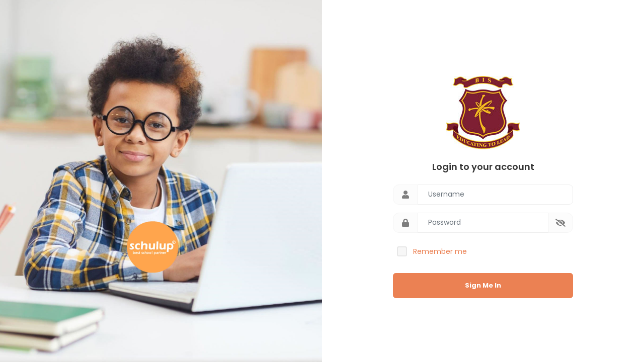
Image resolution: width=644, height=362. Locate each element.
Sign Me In (483, 285)
